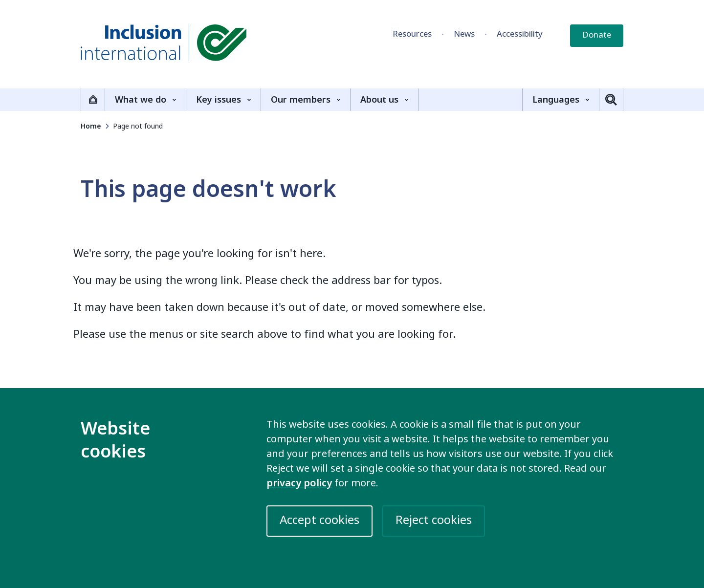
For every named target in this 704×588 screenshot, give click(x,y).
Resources (412, 34)
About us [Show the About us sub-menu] (384, 100)
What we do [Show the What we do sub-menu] (145, 100)
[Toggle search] (611, 100)
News (464, 34)
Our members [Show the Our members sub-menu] (306, 100)
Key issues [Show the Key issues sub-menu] (223, 100)
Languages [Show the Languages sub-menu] (561, 100)
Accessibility (520, 34)
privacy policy (299, 483)
